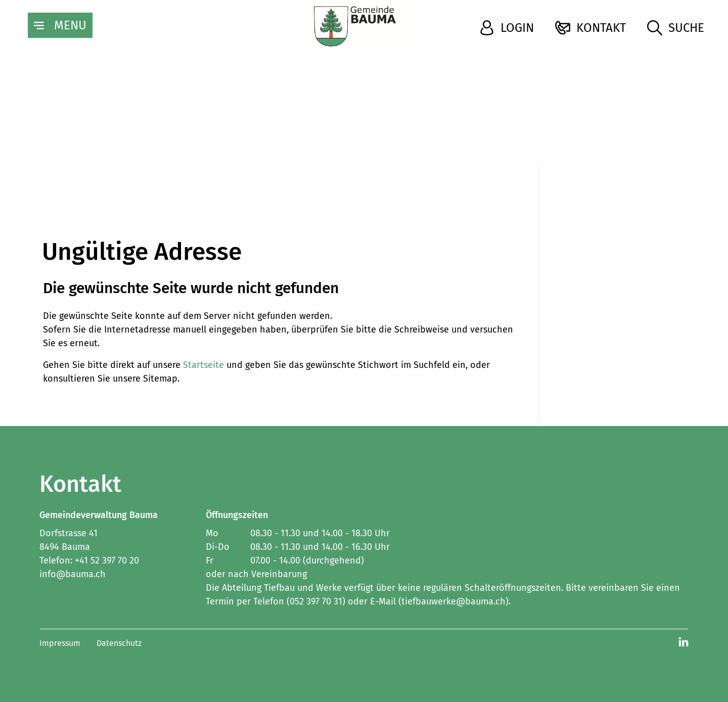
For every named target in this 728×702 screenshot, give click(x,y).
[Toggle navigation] (60, 25)
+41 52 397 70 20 (107, 560)
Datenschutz (119, 643)
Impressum (60, 643)
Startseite (203, 365)
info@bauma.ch (73, 574)
